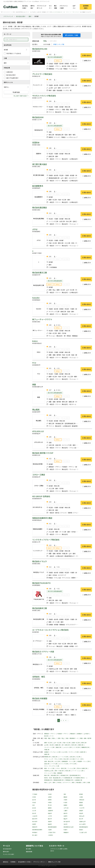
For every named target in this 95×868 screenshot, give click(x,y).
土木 (50, 782)
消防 (84, 782)
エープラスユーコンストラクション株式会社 (50, 630)
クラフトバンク (8, 16)
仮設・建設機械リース (72, 738)
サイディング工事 (74, 752)
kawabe (36, 298)
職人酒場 (56, 7)
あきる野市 (82, 824)
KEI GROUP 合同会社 (41, 496)
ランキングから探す (9, 854)
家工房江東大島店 (40, 164)
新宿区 (81, 794)
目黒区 (50, 800)
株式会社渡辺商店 (40, 208)
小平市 (50, 816)
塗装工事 (47, 764)
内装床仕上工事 (49, 771)
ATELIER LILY (38, 431)
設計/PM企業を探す (12, 78)
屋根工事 (83, 752)
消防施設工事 (64, 775)
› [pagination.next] (68, 720)
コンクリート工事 (49, 747)
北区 (34, 805)
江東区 (81, 797)
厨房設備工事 (48, 780)
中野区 (50, 802)
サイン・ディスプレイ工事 (52, 766)
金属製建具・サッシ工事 (68, 761)
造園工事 (47, 754)
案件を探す (33, 7)
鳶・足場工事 (66, 745)
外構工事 (47, 750)
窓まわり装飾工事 (82, 768)
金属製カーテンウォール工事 (52, 752)
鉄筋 (34, 384)
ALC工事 (65, 752)
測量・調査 (47, 738)
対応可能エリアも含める (14, 53)
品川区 (34, 800)
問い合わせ (86, 55)
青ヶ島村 (35, 835)
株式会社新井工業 (40, 608)
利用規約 (13, 862)
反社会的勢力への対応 (24, 862)
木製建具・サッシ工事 (83, 761)
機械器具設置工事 (59, 780)
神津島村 (35, 832)
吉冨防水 (36, 142)
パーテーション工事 (78, 771)
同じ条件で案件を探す (20, 96)
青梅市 (81, 811)
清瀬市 (50, 822)
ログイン (74, 7)
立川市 (34, 811)
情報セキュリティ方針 (54, 862)
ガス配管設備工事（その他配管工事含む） (74, 778)
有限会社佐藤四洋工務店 (42, 518)
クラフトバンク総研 (64, 7)
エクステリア (66, 782)
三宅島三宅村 (52, 832)
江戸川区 (66, 808)
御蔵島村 (66, 832)
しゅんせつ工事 (67, 747)
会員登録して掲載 (72, 35)
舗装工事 (59, 747)
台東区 (50, 797)
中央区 (50, 794)
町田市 (81, 813)
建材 (30, 16)
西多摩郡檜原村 (84, 827)
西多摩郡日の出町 (69, 827)
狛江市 (81, 819)
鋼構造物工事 (85, 747)
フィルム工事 (72, 768)
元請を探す (10, 72)
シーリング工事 (63, 757)
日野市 (65, 816)
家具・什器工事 (59, 771)
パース (52, 736)
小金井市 (35, 816)
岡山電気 (36, 410)
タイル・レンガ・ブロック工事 (53, 759)
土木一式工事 (57, 743)
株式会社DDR (38, 117)
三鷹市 (65, 811)
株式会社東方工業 (40, 273)
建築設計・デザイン (50, 734)
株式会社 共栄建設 (40, 698)
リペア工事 (54, 764)
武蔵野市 (50, 811)
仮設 (45, 782)
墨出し (54, 738)
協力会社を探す (25, 7)
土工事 (46, 745)
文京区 (34, 797)
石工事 (78, 757)
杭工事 (52, 745)
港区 (65, 794)
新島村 (81, 830)
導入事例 (28, 849)
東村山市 (82, 816)
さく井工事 (76, 747)
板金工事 (55, 757)
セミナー (50, 7)
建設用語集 (29, 852)
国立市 (50, 819)
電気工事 (47, 775)
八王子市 (82, 808)
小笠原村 (50, 835)
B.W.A (35, 341)
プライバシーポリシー (39, 862)
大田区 (65, 800)
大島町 (50, 830)
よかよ (35, 229)
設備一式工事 (76, 743)
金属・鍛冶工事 (49, 761)
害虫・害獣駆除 (58, 773)
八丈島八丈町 (83, 832)
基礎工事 (58, 745)
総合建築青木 (38, 186)
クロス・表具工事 (61, 768)
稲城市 (50, 824)
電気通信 (79, 782)
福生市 (65, 819)
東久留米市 (67, 822)
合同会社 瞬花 (39, 677)
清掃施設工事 (69, 780)
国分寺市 (35, 819)
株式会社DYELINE (40, 49)
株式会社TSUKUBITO (41, 583)
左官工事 (72, 757)
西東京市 (35, 827)
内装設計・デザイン (63, 734)
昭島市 (50, 813)
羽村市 (65, 824)
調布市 (65, 813)
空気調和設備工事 (75, 775)
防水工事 (66, 759)
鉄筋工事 (81, 745)
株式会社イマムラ (40, 561)
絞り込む (16, 92)
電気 (73, 782)
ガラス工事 (73, 764)
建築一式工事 (48, 743)
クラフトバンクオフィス (42, 7)
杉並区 (65, 802)
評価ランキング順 (59, 44)
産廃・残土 (61, 738)
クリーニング (48, 773)
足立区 (34, 808)
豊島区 (81, 802)
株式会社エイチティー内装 (43, 652)
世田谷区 (82, 800)
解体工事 (84, 743)
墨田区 (65, 797)
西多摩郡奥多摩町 (37, 830)
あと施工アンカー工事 (76, 759)
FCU (34, 363)
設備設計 (80, 734)
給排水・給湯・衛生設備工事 (52, 778)
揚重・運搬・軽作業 (86, 738)
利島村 (65, 830)
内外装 (59, 782)
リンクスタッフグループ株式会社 (46, 540)
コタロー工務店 (39, 475)
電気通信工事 (55, 775)
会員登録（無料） (86, 7)
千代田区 (35, 794)
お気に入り (86, 60)
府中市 (34, 813)
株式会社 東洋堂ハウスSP (43, 453)
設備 (89, 782)
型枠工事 (74, 745)
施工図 (46, 736)
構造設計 (73, 734)
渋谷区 (34, 802)
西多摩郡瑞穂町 (52, 827)
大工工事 (57, 761)
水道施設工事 (78, 780)
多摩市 (34, 824)
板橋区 (65, 805)
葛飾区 (50, 808)
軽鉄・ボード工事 (49, 768)
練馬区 (81, 805)
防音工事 (68, 771)
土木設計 (86, 734)
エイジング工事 (63, 764)
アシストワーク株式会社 (42, 74)
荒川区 (50, 805)
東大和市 (35, 822)
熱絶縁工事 (47, 757)
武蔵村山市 (82, 822)
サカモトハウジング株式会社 (44, 96)
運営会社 (5, 862)
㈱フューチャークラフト (42, 319)
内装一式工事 (67, 743)
